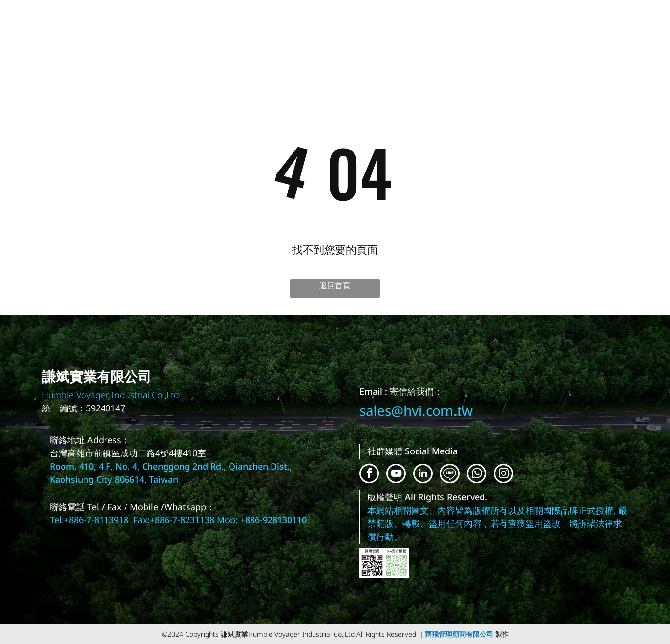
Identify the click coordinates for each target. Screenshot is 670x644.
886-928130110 (276, 520)
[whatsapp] (477, 475)
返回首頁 (335, 285)
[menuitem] (327, 32)
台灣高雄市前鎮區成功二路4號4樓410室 (128, 453)
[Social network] (450, 475)
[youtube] (396, 475)
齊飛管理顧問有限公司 (459, 634)
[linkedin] (423, 475)
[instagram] (503, 475)
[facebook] (369, 475)
